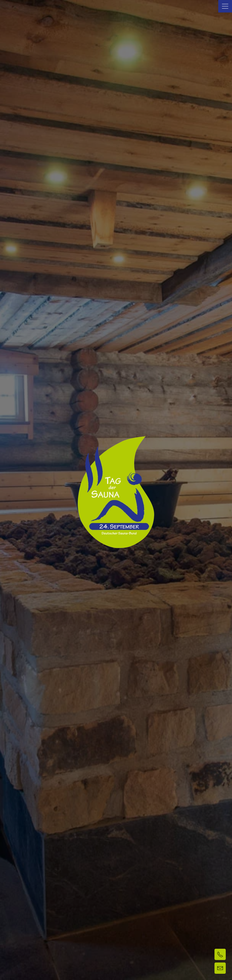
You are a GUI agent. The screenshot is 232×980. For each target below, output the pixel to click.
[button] (225, 6)
